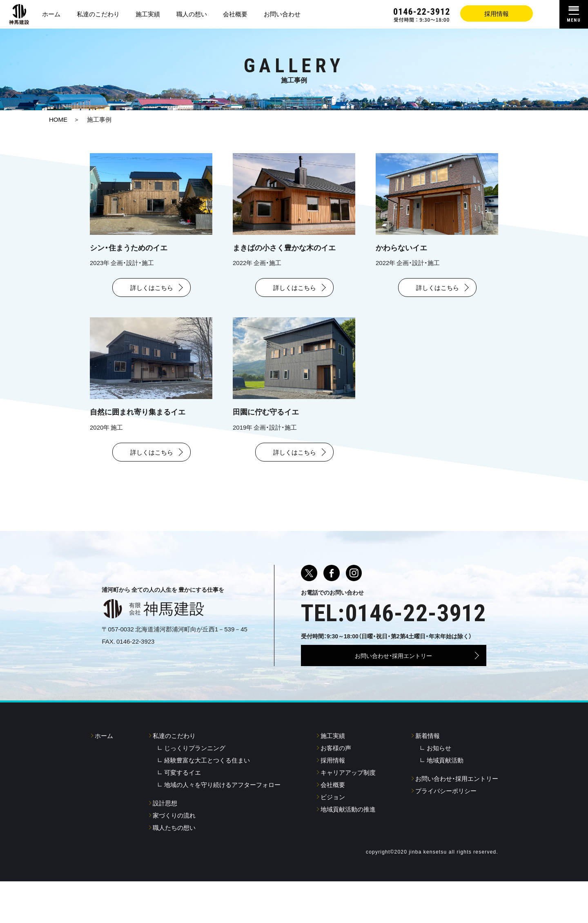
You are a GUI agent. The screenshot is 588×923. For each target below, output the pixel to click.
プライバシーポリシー (446, 823)
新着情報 (428, 768)
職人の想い (192, 14)
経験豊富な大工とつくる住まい (207, 792)
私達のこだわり (98, 14)
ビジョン (333, 829)
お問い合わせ (282, 14)
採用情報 (497, 13)
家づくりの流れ (174, 847)
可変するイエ (183, 805)
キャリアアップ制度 (348, 805)
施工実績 (148, 14)
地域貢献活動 (445, 792)
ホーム (51, 14)
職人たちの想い (174, 860)
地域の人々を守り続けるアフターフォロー (222, 817)
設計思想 (165, 835)
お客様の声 (336, 780)
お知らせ (439, 780)
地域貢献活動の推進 (348, 841)
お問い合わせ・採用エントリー (393, 675)
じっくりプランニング (195, 780)
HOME (58, 119)
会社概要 (235, 14)
